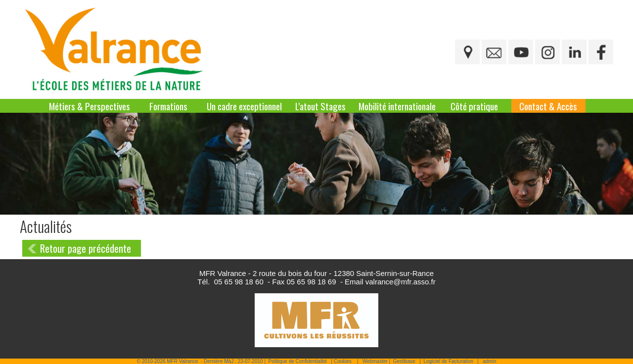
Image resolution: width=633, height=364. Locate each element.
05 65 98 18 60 (239, 282)
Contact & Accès (548, 106)
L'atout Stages (320, 106)
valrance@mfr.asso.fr (401, 282)
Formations (168, 106)
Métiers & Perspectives (90, 106)
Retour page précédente (86, 248)
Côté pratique (474, 106)
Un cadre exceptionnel (244, 106)
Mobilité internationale (397, 106)
